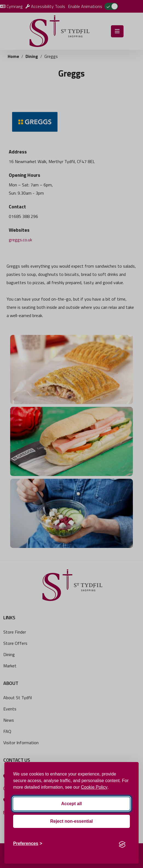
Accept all (71, 804)
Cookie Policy (94, 787)
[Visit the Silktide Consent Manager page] (122, 844)
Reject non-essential (71, 821)
